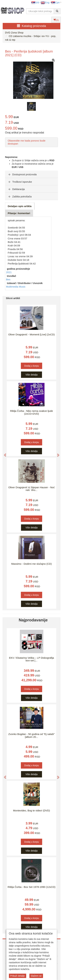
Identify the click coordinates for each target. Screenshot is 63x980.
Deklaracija (16, 189)
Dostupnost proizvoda (22, 174)
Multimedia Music (16, 287)
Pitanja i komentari (19, 213)
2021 (9, 272)
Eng (45, 2)
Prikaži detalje (18, 976)
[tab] (32, 174)
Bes (8, 279)
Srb (35, 2)
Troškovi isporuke (20, 182)
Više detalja (31, 375)
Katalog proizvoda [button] (31, 26)
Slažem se (36, 976)
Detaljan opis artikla (20, 206)
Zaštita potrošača (20, 196)
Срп (55, 2)
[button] (3, 453)
